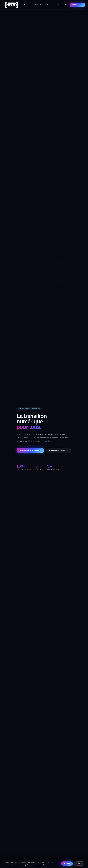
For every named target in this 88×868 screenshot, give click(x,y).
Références (50, 5)
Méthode (38, 5)
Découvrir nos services (58, 450)
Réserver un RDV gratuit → (30, 450)
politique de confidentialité (35, 865)
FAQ (66, 5)
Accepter (67, 863)
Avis (59, 5)
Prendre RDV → (77, 5)
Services (28, 5)
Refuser (79, 863)
